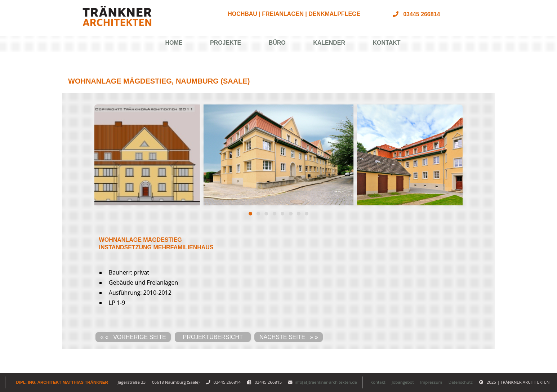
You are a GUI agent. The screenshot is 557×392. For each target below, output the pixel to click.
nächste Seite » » (289, 337)
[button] (250, 214)
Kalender (329, 43)
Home (174, 43)
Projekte (226, 43)
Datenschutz (461, 382)
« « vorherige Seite (133, 337)
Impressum (431, 382)
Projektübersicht (213, 337)
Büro (277, 43)
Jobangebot (403, 382)
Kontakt (387, 43)
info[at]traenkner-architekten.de (326, 382)
